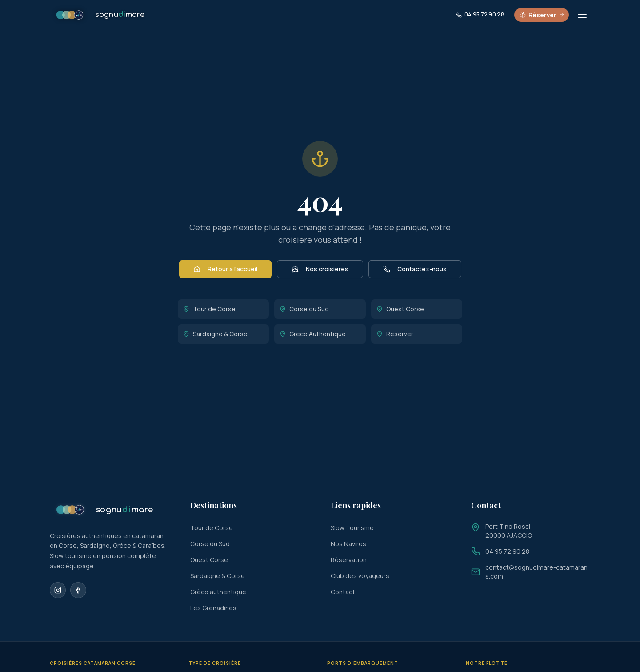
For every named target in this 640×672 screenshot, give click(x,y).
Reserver (395, 334)
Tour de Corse (209, 309)
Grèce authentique (218, 592)
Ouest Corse (400, 309)
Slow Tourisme (352, 528)
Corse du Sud (304, 309)
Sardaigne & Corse (215, 334)
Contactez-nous (415, 269)
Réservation (349, 560)
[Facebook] (78, 590)
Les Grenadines (213, 608)
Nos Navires (348, 544)
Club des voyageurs (360, 576)
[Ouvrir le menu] (582, 15)
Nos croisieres (320, 269)
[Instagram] (58, 590)
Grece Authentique (313, 334)
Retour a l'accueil (225, 269)
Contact (343, 592)
